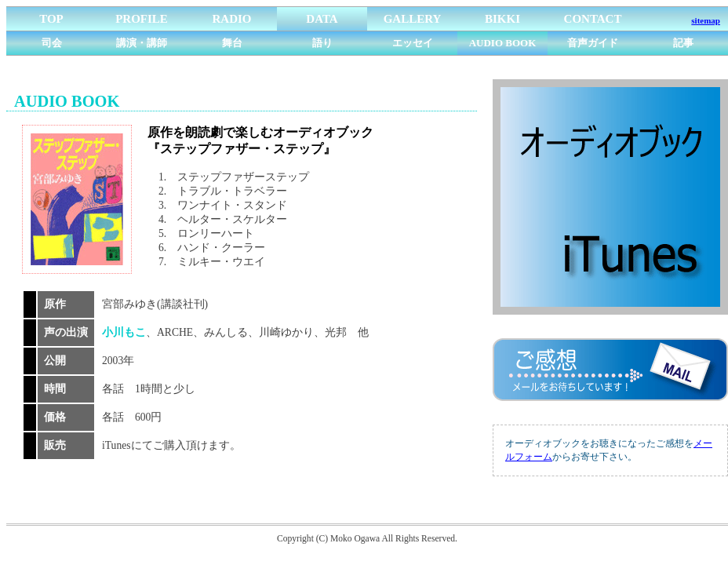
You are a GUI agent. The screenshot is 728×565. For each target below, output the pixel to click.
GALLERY (413, 19)
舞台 (232, 43)
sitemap (706, 20)
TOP (51, 19)
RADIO (231, 19)
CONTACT (593, 19)
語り (322, 43)
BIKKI (502, 19)
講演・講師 (142, 43)
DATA (322, 19)
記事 (683, 43)
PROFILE (142, 19)
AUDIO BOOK (503, 43)
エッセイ (413, 43)
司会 (52, 43)
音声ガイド (593, 43)
